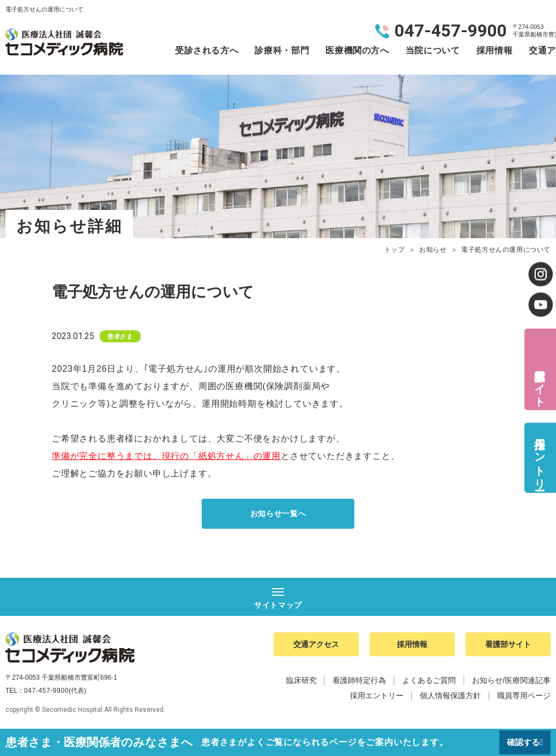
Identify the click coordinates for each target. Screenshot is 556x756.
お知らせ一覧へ (278, 514)
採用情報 (495, 50)
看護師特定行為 (359, 685)
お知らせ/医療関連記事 (511, 685)
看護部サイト (540, 381)
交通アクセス (316, 647)
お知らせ (433, 250)
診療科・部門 (282, 50)
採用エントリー (540, 458)
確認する (522, 742)
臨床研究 (301, 685)
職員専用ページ (524, 700)
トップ (395, 250)
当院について (433, 50)
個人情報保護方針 (450, 700)
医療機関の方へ (357, 50)
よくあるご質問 (429, 685)
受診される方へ (207, 50)
